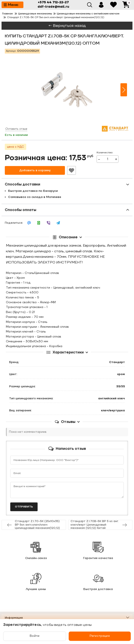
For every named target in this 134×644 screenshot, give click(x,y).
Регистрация (100, 636)
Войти (35, 636)
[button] (124, 90)
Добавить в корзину (35, 170)
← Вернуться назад (67, 26)
